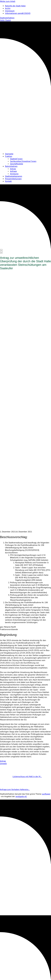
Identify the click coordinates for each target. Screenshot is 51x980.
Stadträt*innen (16, 159)
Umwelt (3, 763)
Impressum (10, 11)
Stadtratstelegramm (14, 176)
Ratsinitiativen (11, 166)
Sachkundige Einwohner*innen (23, 161)
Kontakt (8, 181)
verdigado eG (21, 796)
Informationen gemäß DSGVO (18, 13)
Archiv (8, 8)
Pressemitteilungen (13, 179)
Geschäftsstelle (17, 164)
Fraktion (9, 156)
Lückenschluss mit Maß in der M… (21, 776)
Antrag (13, 169)
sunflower (46, 794)
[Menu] (1, 251)
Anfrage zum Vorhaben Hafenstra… (21, 789)
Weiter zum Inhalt (8, 1)
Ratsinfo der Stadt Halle (15, 6)
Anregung (14, 174)
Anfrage (13, 171)
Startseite (9, 154)
